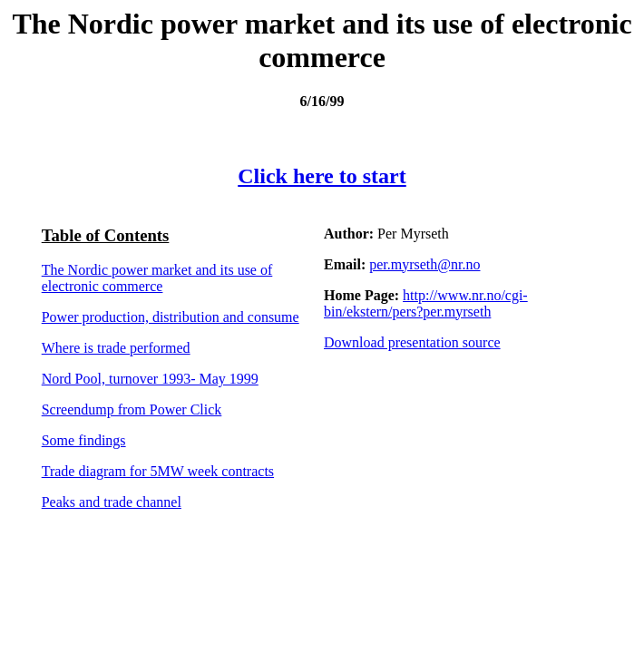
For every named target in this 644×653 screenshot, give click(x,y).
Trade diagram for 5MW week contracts (158, 471)
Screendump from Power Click (132, 409)
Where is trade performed (116, 348)
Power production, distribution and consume (171, 317)
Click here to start (322, 176)
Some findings (84, 440)
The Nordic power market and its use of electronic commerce (157, 278)
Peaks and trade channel (112, 502)
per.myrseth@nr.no (424, 264)
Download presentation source (412, 342)
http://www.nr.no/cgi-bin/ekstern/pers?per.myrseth (426, 303)
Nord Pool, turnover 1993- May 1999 (150, 379)
